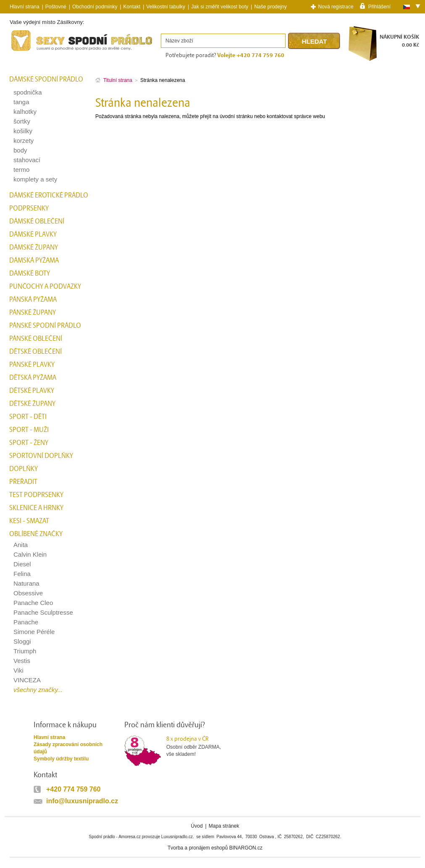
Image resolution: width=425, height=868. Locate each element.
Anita (21, 545)
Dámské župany (34, 247)
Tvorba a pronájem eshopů (198, 848)
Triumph (25, 651)
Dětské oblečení (35, 352)
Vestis (22, 661)
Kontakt (132, 7)
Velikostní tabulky (166, 7)
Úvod (197, 826)
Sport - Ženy (29, 443)
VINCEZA (27, 680)
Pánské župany (33, 313)
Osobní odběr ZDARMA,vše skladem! (199, 746)
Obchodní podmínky (95, 7)
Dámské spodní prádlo (46, 79)
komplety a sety (35, 179)
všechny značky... (38, 690)
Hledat (315, 41)
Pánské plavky (32, 365)
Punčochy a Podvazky (45, 287)
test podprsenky (36, 495)
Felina (22, 574)
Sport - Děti (28, 417)
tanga (21, 102)
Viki (18, 670)
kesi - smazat (29, 521)
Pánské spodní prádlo (45, 326)
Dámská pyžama (34, 260)
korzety (24, 141)
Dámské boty (30, 274)
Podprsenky (29, 208)
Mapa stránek (224, 826)
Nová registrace (336, 7)
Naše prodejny (270, 7)
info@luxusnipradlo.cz (82, 801)
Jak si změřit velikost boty (220, 7)
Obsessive (28, 593)
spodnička (28, 92)
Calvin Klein (30, 554)
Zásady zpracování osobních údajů (68, 748)
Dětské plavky (32, 391)
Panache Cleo (33, 603)
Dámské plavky (33, 234)
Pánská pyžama (33, 300)
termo (21, 170)
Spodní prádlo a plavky (32, 51)
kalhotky (25, 112)
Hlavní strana (49, 737)
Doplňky (24, 469)
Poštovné (56, 7)
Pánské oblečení (36, 339)
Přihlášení (379, 6)
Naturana (26, 583)
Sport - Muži (29, 430)
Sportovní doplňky (41, 456)
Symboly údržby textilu (61, 759)
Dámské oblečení (37, 221)
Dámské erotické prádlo (49, 195)
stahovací (27, 160)
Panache (26, 622)
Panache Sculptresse (43, 612)
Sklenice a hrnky (36, 508)
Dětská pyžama (33, 378)
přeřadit (23, 482)
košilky (23, 131)
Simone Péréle (34, 632)
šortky (22, 121)
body (20, 150)
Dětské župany (32, 404)
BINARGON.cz (246, 848)
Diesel (22, 564)
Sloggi (22, 641)
